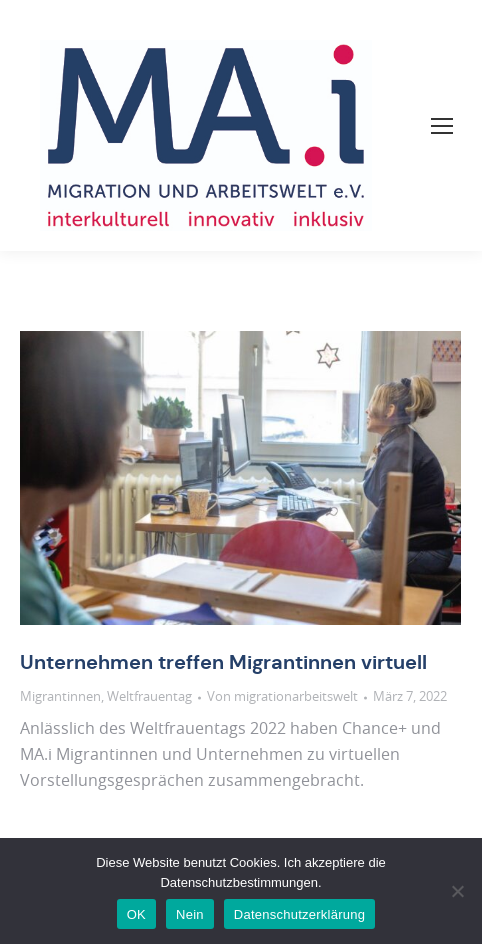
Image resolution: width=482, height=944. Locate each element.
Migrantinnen (60, 697)
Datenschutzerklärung (299, 914)
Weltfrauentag (149, 697)
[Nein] (457, 891)
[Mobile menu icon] (442, 126)
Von (282, 697)
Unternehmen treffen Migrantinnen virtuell (223, 662)
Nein (190, 914)
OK (136, 914)
